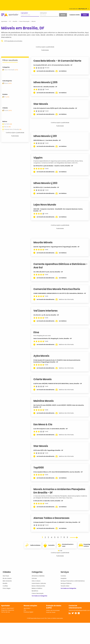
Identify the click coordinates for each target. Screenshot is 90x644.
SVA (25, 612)
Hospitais (64, 580)
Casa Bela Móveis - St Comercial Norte (59, 61)
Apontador (4, 21)
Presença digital (28, 614)
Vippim (40, 158)
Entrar (85, 15)
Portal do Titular (51, 614)
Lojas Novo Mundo (46, 205)
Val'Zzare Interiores (47, 313)
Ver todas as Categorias (39, 598)
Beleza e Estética (37, 590)
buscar (63, 15)
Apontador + (27, 610)
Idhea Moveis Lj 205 (47, 82)
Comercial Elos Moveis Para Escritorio (58, 289)
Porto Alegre (7, 590)
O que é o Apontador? (8, 610)
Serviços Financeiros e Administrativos (73, 583)
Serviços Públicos (66, 585)
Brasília (5, 585)
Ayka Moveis (43, 358)
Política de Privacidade (53, 612)
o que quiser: (24, 13)
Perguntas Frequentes (8, 612)
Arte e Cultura (36, 583)
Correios (63, 578)
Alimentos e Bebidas (38, 578)
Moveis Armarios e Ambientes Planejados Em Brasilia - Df (61, 493)
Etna (38, 334)
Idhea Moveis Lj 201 (47, 136)
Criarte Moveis (44, 381)
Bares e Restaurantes (38, 588)
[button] (59, 553)
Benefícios (35, 593)
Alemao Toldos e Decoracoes (53, 520)
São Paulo (6, 578)
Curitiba (5, 588)
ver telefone (64, 71)
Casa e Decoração (38, 595)
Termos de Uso (6, 614)
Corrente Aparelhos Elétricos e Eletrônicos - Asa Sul (61, 266)
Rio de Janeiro (7, 580)
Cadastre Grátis (75, 15)
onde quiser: (43, 13)
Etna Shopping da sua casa (44, 337)
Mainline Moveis (45, 403)
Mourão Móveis (45, 242)
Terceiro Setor (65, 588)
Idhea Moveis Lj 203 (47, 183)
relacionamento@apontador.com (79, 612)
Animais (34, 580)
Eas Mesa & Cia (45, 426)
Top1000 (40, 469)
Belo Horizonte (7, 583)
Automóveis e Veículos (39, 585)
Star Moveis (42, 104)
